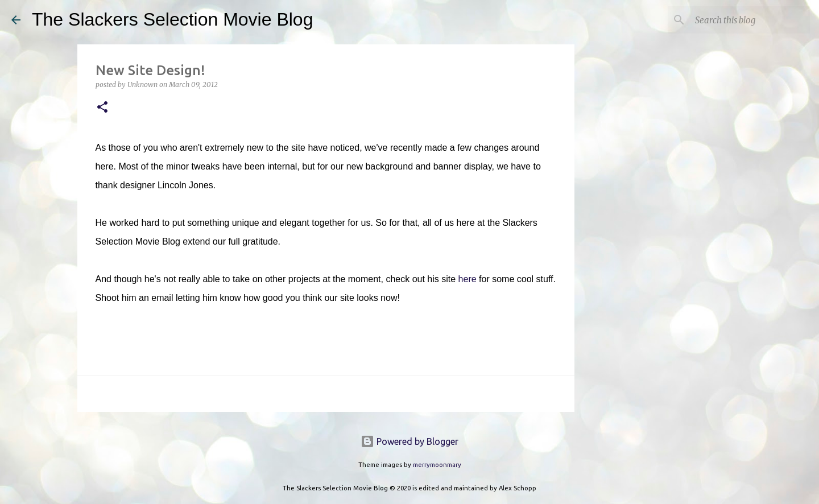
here (468, 279)
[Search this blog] (750, 20)
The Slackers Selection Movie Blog (172, 19)
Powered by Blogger (409, 441)
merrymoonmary (437, 465)
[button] (102, 108)
